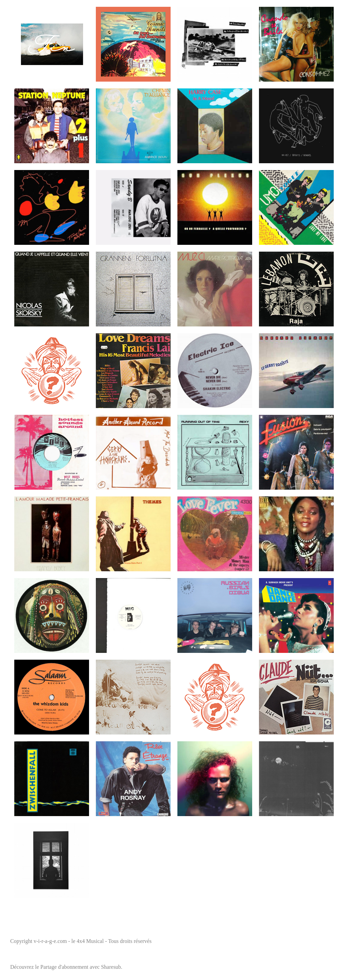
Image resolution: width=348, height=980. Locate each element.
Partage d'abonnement (64, 967)
